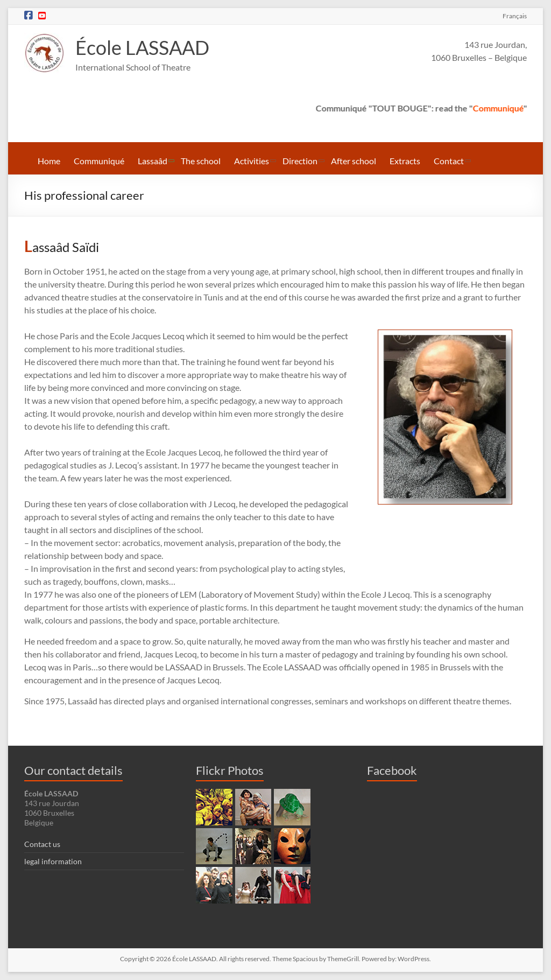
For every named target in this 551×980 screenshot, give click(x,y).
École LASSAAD (142, 48)
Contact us (42, 844)
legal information (53, 861)
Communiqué (507, 108)
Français (515, 16)
